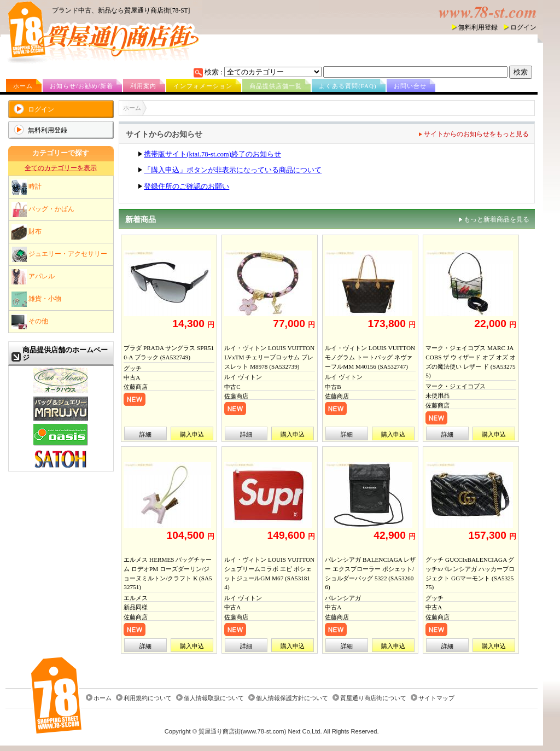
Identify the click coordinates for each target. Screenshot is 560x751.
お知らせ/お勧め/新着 (81, 86)
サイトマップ (436, 698)
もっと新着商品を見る (497, 219)
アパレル (33, 277)
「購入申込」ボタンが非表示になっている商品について (233, 170)
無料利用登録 (478, 27)
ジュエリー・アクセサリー (59, 254)
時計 (27, 187)
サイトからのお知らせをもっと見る (476, 134)
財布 (27, 232)
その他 (30, 322)
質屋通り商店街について (373, 698)
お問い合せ (410, 86)
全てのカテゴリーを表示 (61, 168)
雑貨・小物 (36, 299)
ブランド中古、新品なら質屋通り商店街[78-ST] (121, 10)
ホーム (23, 86)
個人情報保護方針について (292, 698)
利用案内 (143, 86)
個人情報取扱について (214, 698)
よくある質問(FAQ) (348, 86)
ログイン (523, 27)
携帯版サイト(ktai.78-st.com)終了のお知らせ (212, 154)
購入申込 (192, 434)
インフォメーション (203, 86)
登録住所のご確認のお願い (186, 187)
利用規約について (148, 698)
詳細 (145, 434)
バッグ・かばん (43, 209)
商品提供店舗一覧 (276, 86)
